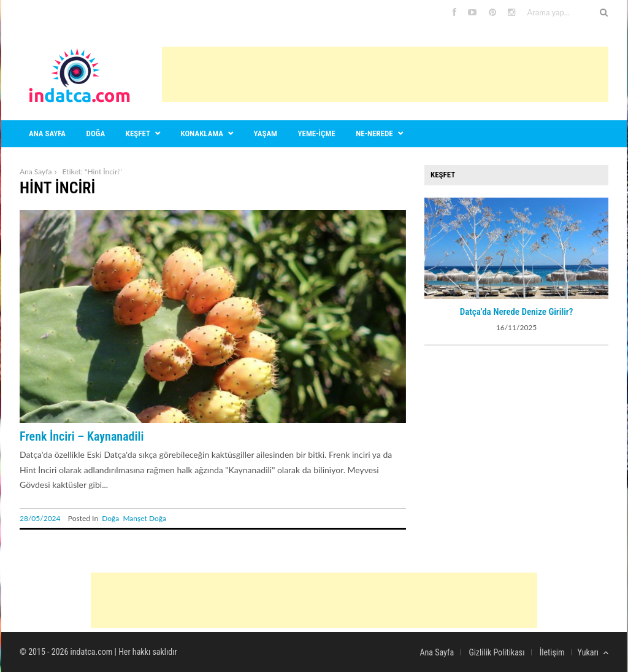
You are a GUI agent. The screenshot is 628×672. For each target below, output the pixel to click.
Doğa (96, 133)
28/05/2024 (40, 518)
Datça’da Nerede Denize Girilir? (517, 312)
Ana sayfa (47, 133)
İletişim (552, 652)
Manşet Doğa (144, 518)
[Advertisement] (385, 74)
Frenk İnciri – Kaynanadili (82, 436)
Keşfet (138, 133)
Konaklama (202, 133)
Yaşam (266, 133)
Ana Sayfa (36, 172)
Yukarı (593, 652)
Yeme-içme (317, 133)
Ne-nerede (374, 133)
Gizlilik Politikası (496, 652)
